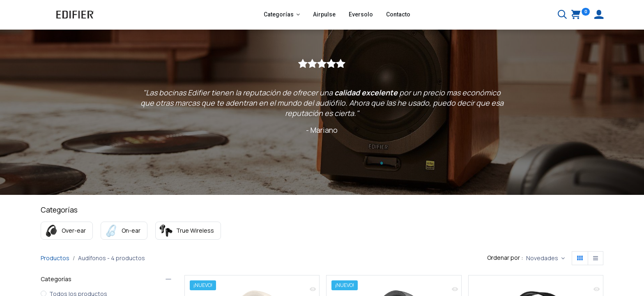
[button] (545, 258)
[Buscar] (562, 15)
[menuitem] (324, 15)
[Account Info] (599, 15)
